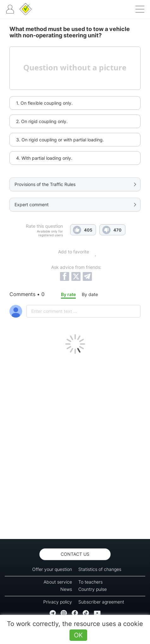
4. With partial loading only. (44, 158)
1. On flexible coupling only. (44, 103)
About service (58, 582)
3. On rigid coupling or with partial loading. (60, 140)
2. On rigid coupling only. (42, 121)
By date (90, 294)
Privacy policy (58, 602)
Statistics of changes (100, 569)
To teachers (90, 582)
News (66, 589)
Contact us (75, 554)
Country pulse (93, 589)
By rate (68, 294)
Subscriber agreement (101, 602)
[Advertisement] (75, 445)
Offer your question (52, 569)
